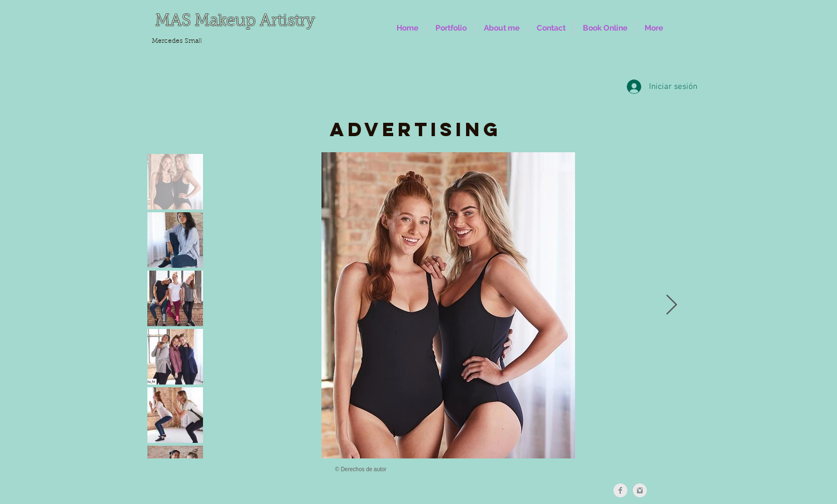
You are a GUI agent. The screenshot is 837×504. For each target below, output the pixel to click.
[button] (451, 28)
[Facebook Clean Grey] (620, 490)
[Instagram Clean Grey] (640, 490)
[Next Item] (672, 305)
